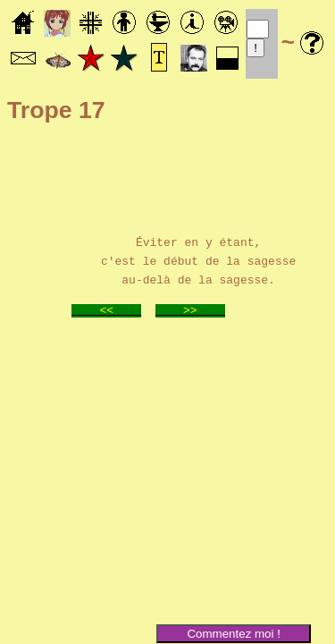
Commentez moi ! (233, 634)
